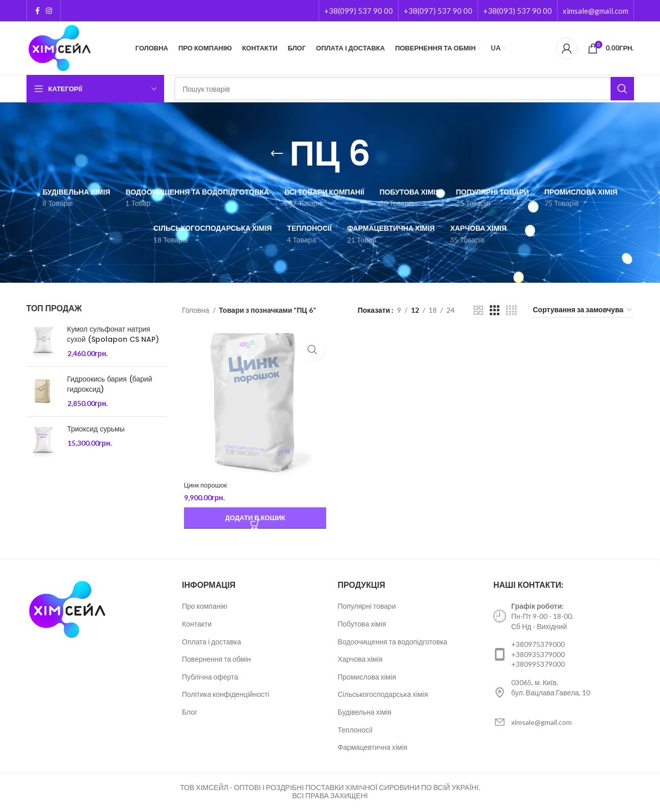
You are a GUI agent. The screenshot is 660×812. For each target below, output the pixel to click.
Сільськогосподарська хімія (383, 696)
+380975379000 (538, 646)
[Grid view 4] (511, 310)
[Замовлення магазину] (583, 310)
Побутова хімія (362, 625)
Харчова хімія (360, 660)
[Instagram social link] (49, 11)
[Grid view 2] (478, 310)
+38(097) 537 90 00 (438, 11)
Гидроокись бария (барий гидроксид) (110, 384)
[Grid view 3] (495, 310)
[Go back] (277, 154)
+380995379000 (538, 666)
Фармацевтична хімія (373, 749)
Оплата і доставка (212, 643)
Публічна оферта (210, 678)
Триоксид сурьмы (96, 429)
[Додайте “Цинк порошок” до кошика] (254, 520)
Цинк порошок (205, 486)
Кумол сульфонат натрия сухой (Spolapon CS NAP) (113, 334)
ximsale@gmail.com (596, 11)
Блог (190, 713)
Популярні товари (367, 607)
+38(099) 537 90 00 (359, 11)
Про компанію (205, 607)
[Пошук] (404, 89)
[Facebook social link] (37, 11)
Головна (196, 310)
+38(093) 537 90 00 (518, 11)
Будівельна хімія (365, 713)
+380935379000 (538, 655)
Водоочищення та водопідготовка (393, 643)
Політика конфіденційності (226, 696)
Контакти (197, 625)
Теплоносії (355, 731)
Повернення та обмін (216, 660)
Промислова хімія (367, 678)
